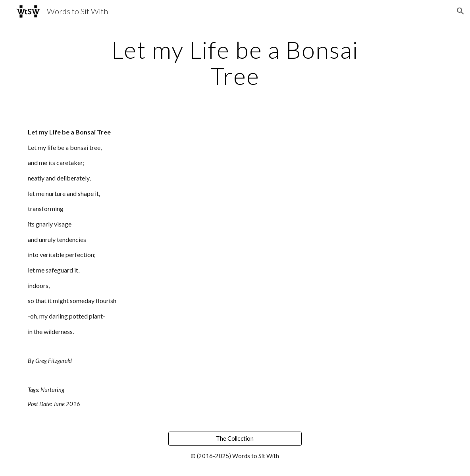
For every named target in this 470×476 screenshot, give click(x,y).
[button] (460, 11)
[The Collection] (235, 438)
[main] (235, 63)
